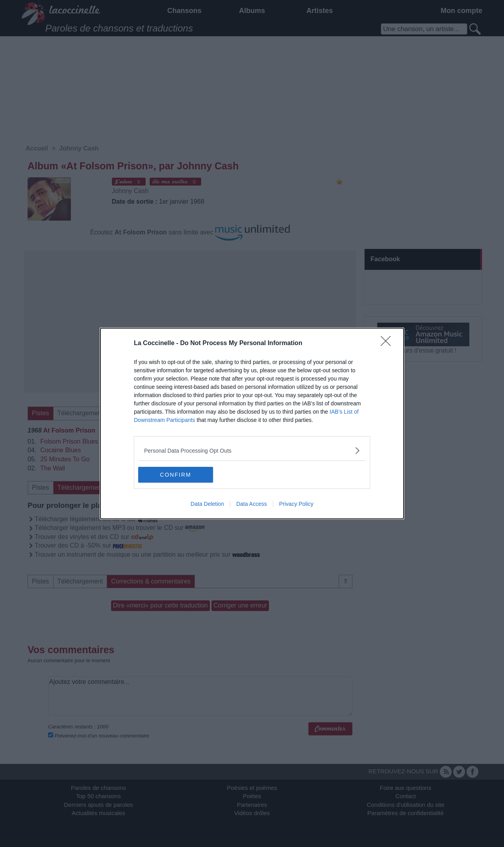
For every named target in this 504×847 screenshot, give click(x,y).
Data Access (252, 504)
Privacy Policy (296, 504)
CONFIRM (175, 475)
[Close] (388, 344)
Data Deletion (207, 504)
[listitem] (252, 450)
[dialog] (252, 423)
